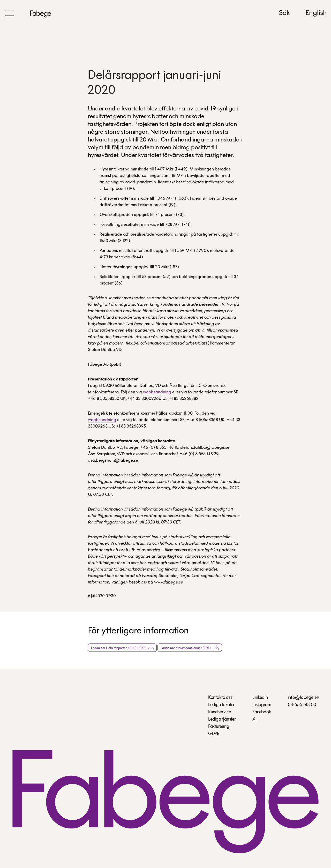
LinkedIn (260, 698)
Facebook (262, 712)
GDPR (214, 734)
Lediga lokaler (221, 705)
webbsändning (157, 392)
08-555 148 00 (302, 705)
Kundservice (220, 712)
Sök (284, 13)
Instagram (262, 705)
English (316, 13)
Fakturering (219, 727)
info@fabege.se (303, 698)
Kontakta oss (220, 698)
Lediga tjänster (222, 719)
